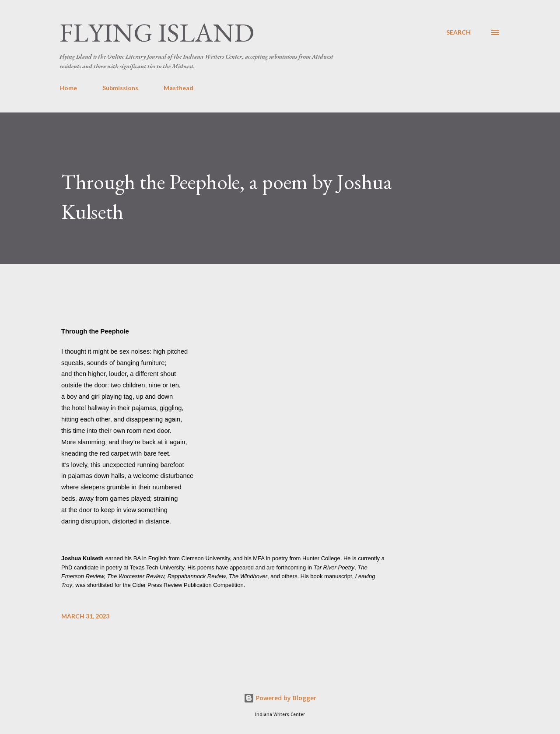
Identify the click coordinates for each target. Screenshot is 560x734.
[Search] (458, 32)
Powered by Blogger (280, 698)
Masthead (178, 88)
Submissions (120, 88)
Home (68, 88)
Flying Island (157, 32)
